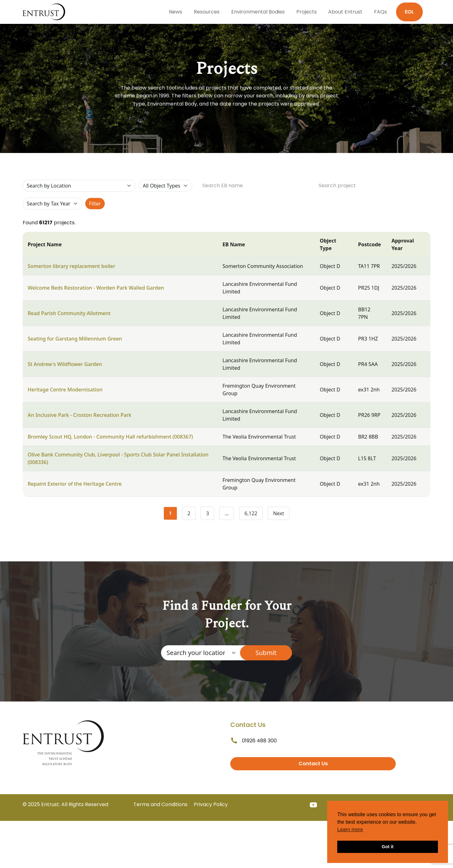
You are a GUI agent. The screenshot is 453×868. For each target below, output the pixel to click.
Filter (95, 204)
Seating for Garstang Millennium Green (75, 339)
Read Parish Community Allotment (69, 313)
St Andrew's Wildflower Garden (65, 364)
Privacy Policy (211, 804)
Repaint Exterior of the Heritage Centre (75, 484)
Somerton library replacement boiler (71, 266)
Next (279, 513)
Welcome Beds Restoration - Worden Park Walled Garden (96, 288)
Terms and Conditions (160, 804)
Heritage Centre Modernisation (65, 390)
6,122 (254, 515)
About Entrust (345, 12)
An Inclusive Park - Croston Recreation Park (80, 415)
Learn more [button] (350, 830)
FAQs (380, 12)
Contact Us (313, 764)
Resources (207, 12)
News (176, 12)
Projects (307, 12)
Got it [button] (388, 847)
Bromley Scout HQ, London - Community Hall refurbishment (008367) (110, 437)
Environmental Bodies (258, 12)
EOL (409, 12)
